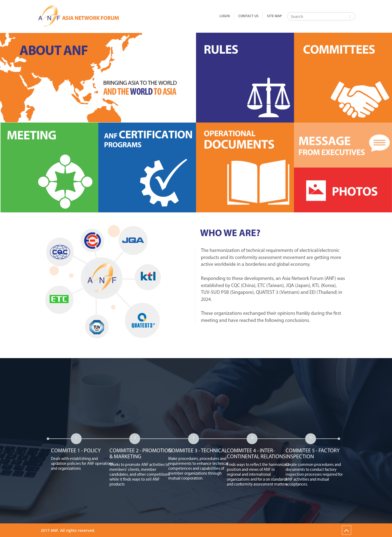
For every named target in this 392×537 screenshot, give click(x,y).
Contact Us (248, 16)
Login (225, 16)
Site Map (274, 16)
